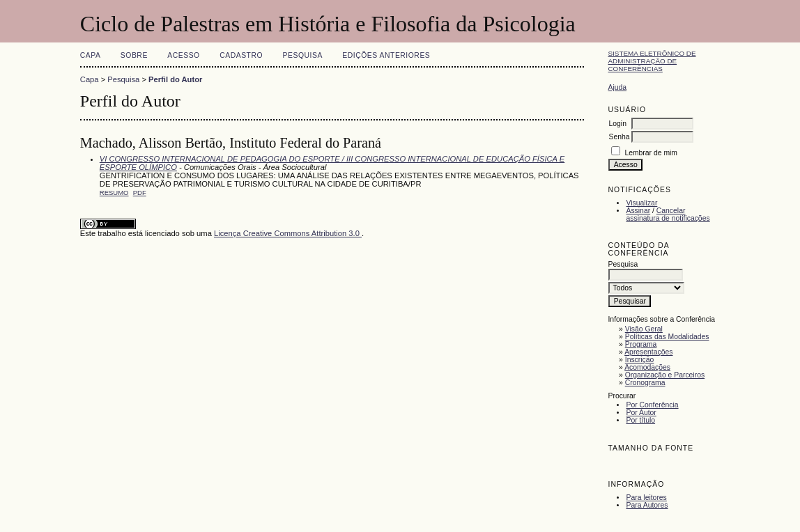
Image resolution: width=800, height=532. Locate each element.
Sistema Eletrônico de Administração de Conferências (652, 61)
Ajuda (617, 87)
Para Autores (647, 505)
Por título (640, 420)
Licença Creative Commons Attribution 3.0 (288, 233)
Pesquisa (303, 55)
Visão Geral (644, 329)
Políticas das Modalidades (667, 337)
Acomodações (647, 367)
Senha (619, 137)
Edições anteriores (386, 55)
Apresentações (648, 352)
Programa (641, 344)
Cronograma (645, 383)
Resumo (114, 193)
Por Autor (641, 413)
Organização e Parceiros (665, 375)
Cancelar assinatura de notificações (668, 214)
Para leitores (646, 498)
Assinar (638, 211)
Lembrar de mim (651, 153)
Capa (91, 55)
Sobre (134, 55)
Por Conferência (652, 405)
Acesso (183, 55)
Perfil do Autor (175, 79)
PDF (140, 193)
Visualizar (641, 203)
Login (617, 124)
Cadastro (241, 55)
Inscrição (640, 360)
